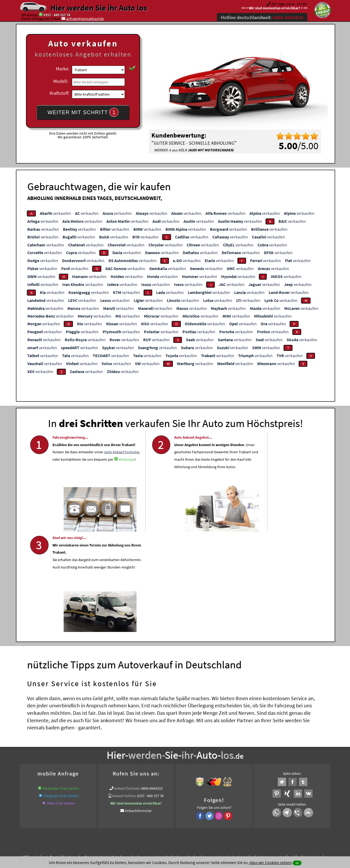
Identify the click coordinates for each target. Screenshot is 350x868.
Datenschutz (144, 816)
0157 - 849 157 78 (57, 15)
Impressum (199, 816)
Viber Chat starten (61, 702)
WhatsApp (61, 492)
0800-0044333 (152, 687)
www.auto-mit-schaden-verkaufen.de (174, 755)
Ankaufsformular (138, 709)
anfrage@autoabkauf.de (85, 19)
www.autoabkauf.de (283, 755)
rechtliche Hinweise (172, 816)
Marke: (63, 69)
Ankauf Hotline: (124, 694)
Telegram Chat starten (61, 694)
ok (297, 863)
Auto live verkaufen (127, 755)
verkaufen (55, 213)
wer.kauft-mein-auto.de (91, 755)
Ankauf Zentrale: (127, 687)
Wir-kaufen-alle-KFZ (183, 762)
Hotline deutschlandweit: (262, 17)
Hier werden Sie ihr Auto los (99, 8)
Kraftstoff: (59, 93)
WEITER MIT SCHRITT (83, 112)
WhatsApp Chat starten (61, 687)
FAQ (213, 816)
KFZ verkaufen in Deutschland (46, 755)
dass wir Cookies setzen (271, 862)
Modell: (61, 81)
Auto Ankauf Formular (96, 477)
